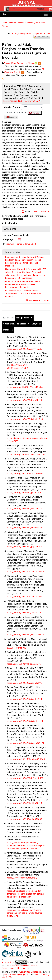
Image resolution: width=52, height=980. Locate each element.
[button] (3, 79)
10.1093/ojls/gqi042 (17, 648)
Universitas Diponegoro (31, 972)
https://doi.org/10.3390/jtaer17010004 (26, 572)
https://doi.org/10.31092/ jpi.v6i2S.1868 (26, 759)
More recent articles (38, 300)
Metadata (8, 330)
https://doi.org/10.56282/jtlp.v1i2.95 (24, 683)
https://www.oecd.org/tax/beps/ (22, 878)
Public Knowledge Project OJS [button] (17, 974)
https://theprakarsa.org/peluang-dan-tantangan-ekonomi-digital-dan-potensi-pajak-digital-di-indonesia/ (26, 894)
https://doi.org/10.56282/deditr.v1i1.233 (26, 454)
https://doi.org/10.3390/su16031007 (24, 819)
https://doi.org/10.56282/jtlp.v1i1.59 (24, 400)
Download (45, 211)
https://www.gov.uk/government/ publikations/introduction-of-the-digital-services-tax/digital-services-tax (26, 845)
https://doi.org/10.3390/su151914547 (25, 473)
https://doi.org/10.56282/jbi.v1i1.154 (24, 699)
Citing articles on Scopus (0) (16, 324)
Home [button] (5, 23)
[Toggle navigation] (46, 14)
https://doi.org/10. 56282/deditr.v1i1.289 (17, 366)
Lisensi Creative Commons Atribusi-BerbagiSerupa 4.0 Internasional (20, 967)
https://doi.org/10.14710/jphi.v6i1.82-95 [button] (23, 101)
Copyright (36, 324)
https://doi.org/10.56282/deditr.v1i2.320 (26, 635)
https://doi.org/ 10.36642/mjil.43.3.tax (25, 387)
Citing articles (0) (24, 318)
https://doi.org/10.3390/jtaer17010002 (26, 596)
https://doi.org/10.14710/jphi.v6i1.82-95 (31, 33)
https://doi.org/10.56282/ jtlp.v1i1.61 (25, 613)
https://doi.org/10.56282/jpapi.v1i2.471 (25, 743)
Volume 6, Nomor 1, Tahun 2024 (32, 23)
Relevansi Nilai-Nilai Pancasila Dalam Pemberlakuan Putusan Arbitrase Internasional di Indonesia (22, 284)
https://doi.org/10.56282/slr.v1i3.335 (24, 528)
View (36, 211)
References (8, 318)
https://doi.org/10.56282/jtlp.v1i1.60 (24, 547)
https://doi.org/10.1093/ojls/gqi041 (24, 664)
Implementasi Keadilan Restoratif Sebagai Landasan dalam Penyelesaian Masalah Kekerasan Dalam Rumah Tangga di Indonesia (24, 261)
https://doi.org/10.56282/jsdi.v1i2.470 (25, 721)
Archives (13, 23)
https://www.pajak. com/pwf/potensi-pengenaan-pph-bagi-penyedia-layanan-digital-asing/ (25, 913)
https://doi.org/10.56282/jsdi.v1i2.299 (25, 419)
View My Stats (8, 962)
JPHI (5, 14)
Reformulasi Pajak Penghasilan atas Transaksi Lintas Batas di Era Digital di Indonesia (23, 294)
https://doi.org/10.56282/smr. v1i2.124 (25, 349)
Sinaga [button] (5, 26)
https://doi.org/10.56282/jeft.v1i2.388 (25, 778)
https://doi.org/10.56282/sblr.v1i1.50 (24, 803)
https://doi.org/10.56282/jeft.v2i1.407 (25, 492)
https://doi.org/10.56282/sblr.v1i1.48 (24, 508)
